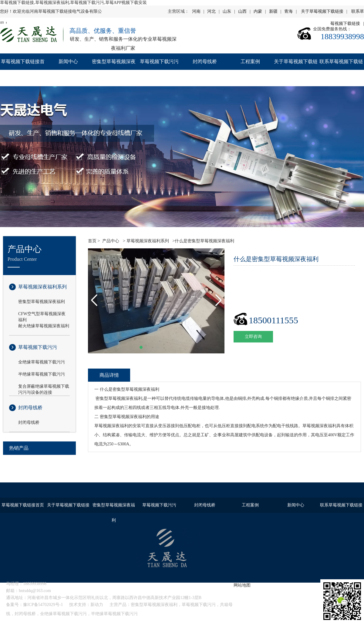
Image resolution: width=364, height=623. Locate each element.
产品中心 (111, 241)
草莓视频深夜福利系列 (42, 287)
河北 (211, 11)
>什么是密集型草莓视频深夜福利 (203, 241)
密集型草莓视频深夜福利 (114, 70)
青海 (288, 11)
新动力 (97, 605)
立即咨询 (253, 337)
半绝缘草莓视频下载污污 (42, 374)
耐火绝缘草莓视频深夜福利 (44, 326)
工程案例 (250, 61)
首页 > (94, 241)
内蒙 (258, 11)
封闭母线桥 (205, 61)
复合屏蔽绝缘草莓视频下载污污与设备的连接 (44, 387)
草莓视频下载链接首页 (23, 70)
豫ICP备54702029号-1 (43, 605)
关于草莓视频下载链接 (322, 11)
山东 (227, 11)
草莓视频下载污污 (159, 61)
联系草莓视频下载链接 (341, 70)
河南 (196, 11)
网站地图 (242, 585)
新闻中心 (68, 61)
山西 (242, 11)
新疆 (273, 11)
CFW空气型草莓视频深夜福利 (42, 314)
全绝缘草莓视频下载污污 (42, 362)
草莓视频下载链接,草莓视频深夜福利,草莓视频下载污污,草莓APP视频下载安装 (73, 3)
